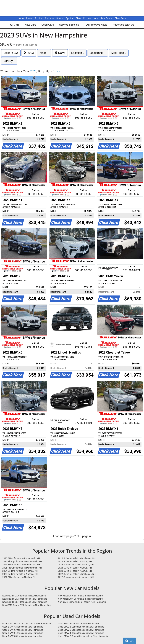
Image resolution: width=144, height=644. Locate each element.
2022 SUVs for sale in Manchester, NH (77, 574)
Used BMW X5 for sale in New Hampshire (23, 627)
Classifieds (120, 18)
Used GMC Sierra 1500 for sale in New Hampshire (27, 624)
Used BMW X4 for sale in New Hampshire (23, 636)
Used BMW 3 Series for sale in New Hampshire (81, 627)
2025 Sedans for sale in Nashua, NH (76, 565)
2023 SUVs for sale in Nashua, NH (75, 571)
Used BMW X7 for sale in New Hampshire (23, 630)
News (29, 18)
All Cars (15, 25)
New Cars (30, 25)
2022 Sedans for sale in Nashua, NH (76, 577)
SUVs (60, 53)
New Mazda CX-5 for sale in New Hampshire (24, 596)
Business (50, 18)
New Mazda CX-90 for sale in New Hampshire (80, 599)
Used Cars (48, 25)
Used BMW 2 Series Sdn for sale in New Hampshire (83, 636)
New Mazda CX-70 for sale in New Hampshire (25, 602)
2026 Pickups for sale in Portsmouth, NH (22, 561)
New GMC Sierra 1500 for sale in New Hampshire (82, 602)
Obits (79, 18)
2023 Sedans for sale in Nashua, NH (20, 574)
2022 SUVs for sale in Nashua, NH (19, 577)
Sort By (9, 61)
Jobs (96, 18)
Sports (60, 18)
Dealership (98, 53)
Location (78, 53)
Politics (38, 18)
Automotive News (97, 25)
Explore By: (11, 53)
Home (21, 18)
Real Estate (107, 18)
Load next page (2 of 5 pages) (72, 536)
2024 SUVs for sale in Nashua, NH (75, 568)
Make (44, 53)
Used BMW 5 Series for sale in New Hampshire (81, 630)
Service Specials (70, 25)
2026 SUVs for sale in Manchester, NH (77, 558)
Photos (87, 18)
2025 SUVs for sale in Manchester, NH (21, 565)
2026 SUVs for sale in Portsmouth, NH (21, 558)
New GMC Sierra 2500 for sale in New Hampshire (27, 605)
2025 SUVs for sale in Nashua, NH (75, 561)
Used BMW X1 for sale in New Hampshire (23, 633)
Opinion (70, 18)
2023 (29, 53)
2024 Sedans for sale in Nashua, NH (20, 571)
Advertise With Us (123, 25)
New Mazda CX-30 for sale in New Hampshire (25, 599)
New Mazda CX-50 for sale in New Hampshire (80, 596)
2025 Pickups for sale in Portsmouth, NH (22, 568)
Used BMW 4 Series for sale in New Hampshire (81, 633)
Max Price (119, 53)
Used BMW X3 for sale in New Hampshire (78, 624)
